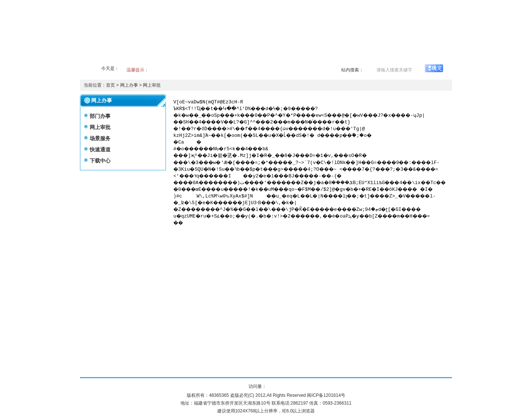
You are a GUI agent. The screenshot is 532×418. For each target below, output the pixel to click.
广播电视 (272, 59)
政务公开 (148, 59)
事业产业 (177, 59)
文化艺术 (244, 59)
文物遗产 (329, 59)
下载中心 (100, 161)
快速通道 (100, 149)
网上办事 (357, 59)
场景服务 (100, 138)
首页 (97, 59)
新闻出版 (300, 59)
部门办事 (100, 116)
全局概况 (120, 59)
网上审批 (152, 85)
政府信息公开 (210, 59)
